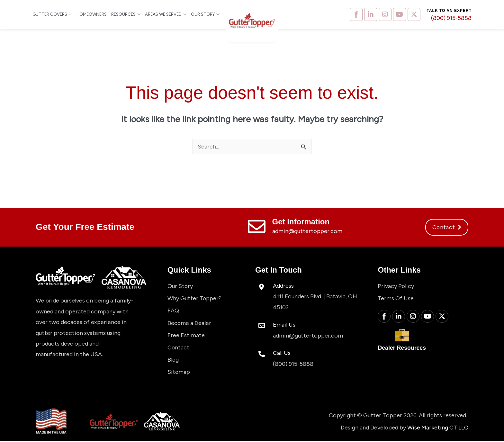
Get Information (301, 222)
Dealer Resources (402, 349)
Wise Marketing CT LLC (438, 428)
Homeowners (92, 14)
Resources (126, 14)
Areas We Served (166, 14)
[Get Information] (257, 227)
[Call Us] (262, 354)
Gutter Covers (52, 14)
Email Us (284, 325)
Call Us (282, 353)
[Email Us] (262, 326)
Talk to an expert (449, 11)
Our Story (205, 14)
